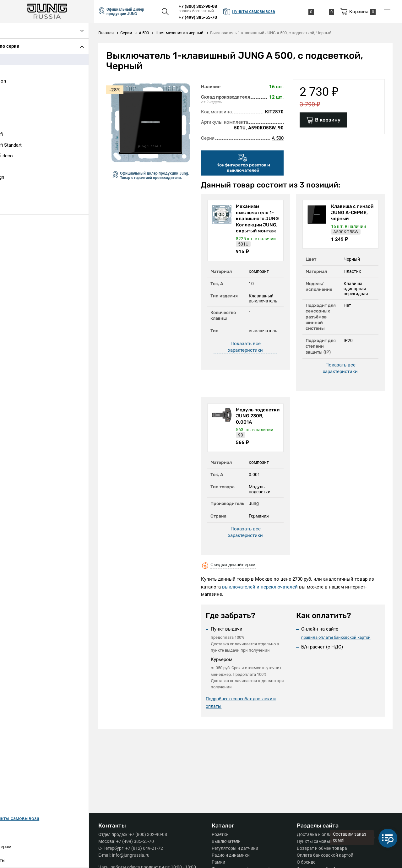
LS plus (14, 188)
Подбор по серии (23, 47)
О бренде (306, 862)
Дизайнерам (20, 847)
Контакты (17, 861)
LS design (16, 178)
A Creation (17, 82)
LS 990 (13, 167)
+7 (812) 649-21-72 (149, 848)
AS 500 (14, 114)
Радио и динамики (233, 855)
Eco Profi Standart (25, 146)
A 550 (12, 71)
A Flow (14, 92)
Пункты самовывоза (318, 841)
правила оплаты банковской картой (337, 637)
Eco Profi (16, 135)
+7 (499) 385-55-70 (203, 17)
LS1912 (14, 199)
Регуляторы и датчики (237, 848)
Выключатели (229, 841)
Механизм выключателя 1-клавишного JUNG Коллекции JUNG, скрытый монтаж (260, 222)
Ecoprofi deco (21, 156)
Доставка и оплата (317, 834)
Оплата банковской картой (325, 855)
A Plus (13, 103)
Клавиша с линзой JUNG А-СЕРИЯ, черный (351, 212)
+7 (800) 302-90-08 (203, 6)
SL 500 (13, 210)
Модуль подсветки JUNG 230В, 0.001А (259, 416)
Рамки (221, 862)
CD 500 (14, 124)
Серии (13, 833)
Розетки (223, 834)
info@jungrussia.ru (136, 855)
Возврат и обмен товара (322, 848)
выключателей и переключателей (264, 587)
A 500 (12, 60)
